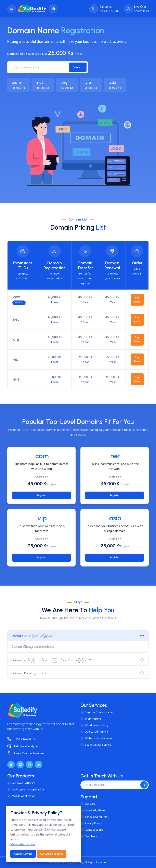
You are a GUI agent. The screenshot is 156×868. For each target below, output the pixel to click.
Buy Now (137, 300)
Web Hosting (93, 719)
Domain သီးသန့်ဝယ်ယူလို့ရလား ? (33, 636)
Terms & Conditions (97, 817)
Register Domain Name (99, 712)
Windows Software (24, 783)
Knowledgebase (95, 810)
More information (23, 844)
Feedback (91, 836)
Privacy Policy (93, 823)
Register (41, 495)
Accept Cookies (23, 854)
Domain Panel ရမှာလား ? (29, 673)
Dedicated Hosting (96, 732)
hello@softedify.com (24, 746)
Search (78, 67)
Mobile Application (24, 796)
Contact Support (95, 830)
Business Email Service (98, 745)
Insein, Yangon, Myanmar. (26, 753)
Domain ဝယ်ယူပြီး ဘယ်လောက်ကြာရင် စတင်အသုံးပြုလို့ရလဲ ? (51, 660)
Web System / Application (28, 790)
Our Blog (90, 804)
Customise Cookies (52, 854)
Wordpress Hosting (96, 725)
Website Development (99, 738)
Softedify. (78, 862)
